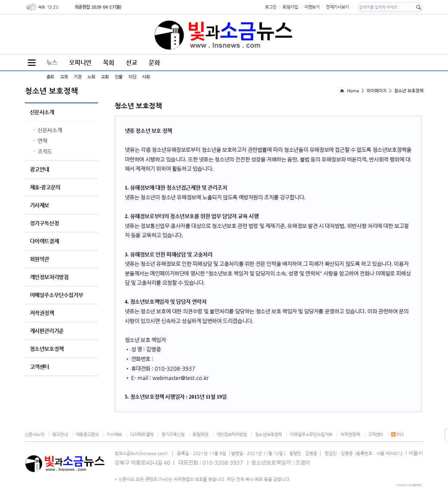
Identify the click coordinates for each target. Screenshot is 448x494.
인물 (119, 77)
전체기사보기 (337, 7)
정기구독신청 (45, 223)
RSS (397, 434)
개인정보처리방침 (49, 277)
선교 (131, 62)
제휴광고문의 (87, 434)
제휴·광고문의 (45, 187)
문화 (154, 62)
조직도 (43, 152)
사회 (146, 77)
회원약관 (40, 259)
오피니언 (80, 62)
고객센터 (40, 367)
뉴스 (52, 62)
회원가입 (290, 7)
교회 (105, 77)
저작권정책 (42, 313)
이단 (132, 77)
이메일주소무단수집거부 (57, 295)
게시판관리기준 (47, 331)
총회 (50, 77)
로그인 (271, 7)
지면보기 (312, 7)
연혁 (40, 141)
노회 (91, 77)
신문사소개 (42, 112)
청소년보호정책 (47, 349)
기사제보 (40, 205)
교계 (64, 77)
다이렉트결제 (45, 241)
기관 (78, 77)
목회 (108, 62)
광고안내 (40, 170)
